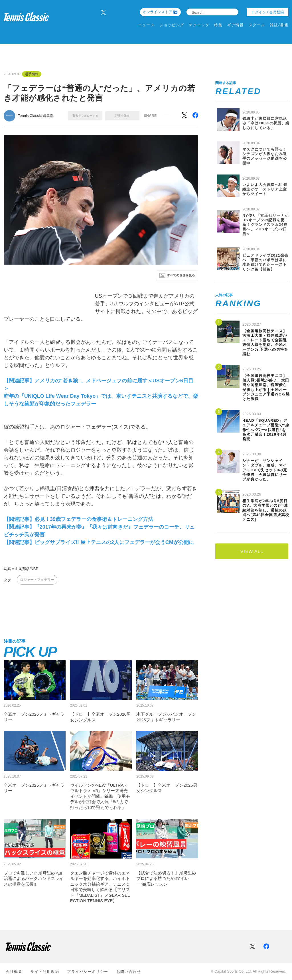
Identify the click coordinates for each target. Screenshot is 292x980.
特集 (218, 25)
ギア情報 (236, 25)
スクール (257, 25)
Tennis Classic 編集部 (36, 116)
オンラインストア (157, 12)
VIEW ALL (252, 551)
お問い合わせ (129, 972)
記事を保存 (122, 116)
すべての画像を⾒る (173, 276)
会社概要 (14, 972)
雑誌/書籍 (279, 25)
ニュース (147, 25)
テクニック (199, 25)
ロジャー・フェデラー (37, 581)
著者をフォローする (85, 116)
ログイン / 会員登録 (268, 12)
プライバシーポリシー (88, 972)
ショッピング (172, 25)
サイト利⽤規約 (45, 972)
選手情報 (32, 74)
